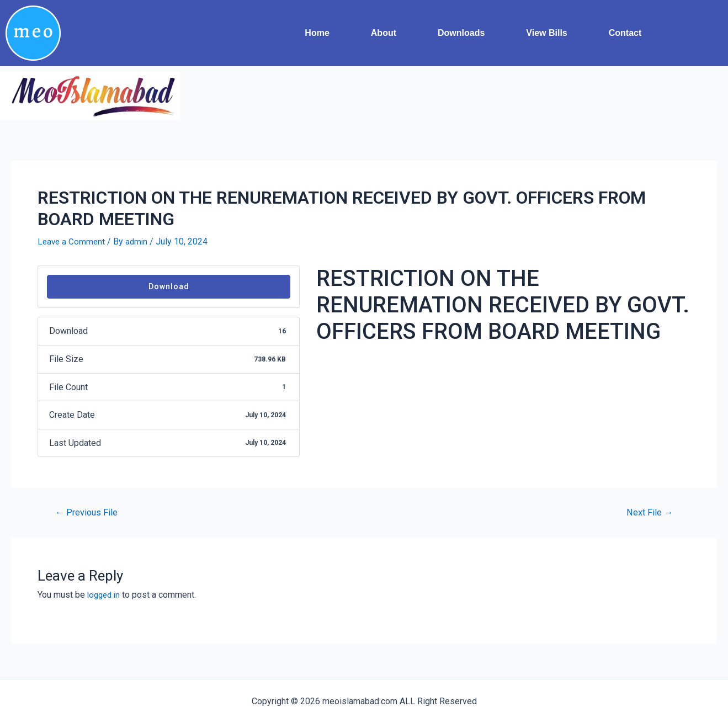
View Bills (546, 33)
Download (169, 286)
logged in (105, 595)
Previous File (88, 512)
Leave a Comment (72, 241)
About (384, 33)
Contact (625, 33)
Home (317, 33)
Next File (649, 512)
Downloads (461, 33)
